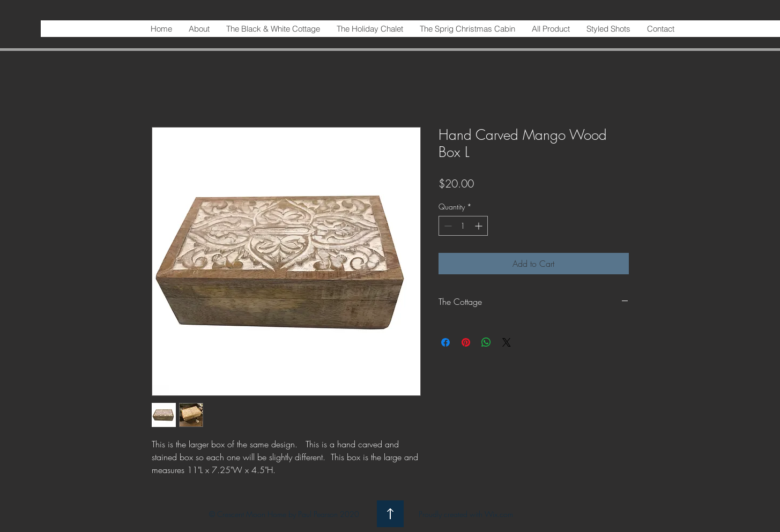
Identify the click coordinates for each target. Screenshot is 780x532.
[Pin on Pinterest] (466, 342)
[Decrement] (447, 226)
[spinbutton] (463, 226)
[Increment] (480, 226)
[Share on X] (507, 342)
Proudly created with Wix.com (466, 514)
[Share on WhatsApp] (486, 342)
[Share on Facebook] (445, 342)
